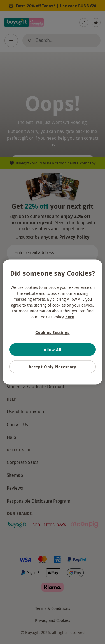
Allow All (53, 349)
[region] (52, 322)
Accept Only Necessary (53, 367)
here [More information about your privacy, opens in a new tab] (70, 317)
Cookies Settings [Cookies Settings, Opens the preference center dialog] (52, 333)
